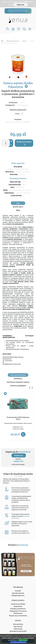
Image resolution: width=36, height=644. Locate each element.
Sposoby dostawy (18, 593)
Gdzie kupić (18, 629)
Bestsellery (18, 379)
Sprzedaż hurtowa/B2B (18, 631)
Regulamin (18, 606)
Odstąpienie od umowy (18, 611)
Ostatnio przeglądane (18, 386)
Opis (18, 203)
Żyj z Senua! (18, 626)
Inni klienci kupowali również (18, 382)
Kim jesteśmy (18, 624)
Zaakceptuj (23, 640)
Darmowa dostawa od (18, 122)
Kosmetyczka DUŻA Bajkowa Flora (18, 418)
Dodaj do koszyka (24, 143)
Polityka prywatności (18, 642)
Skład (18, 210)
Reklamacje (18, 613)
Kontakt (18, 591)
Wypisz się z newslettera (18, 616)
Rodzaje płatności (18, 595)
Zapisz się (20, 5)
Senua (23, 103)
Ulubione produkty (18, 604)
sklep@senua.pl (13, 12)
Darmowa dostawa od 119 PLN (18, 10)
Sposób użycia (18, 207)
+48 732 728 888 (23, 12)
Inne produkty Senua (18, 375)
